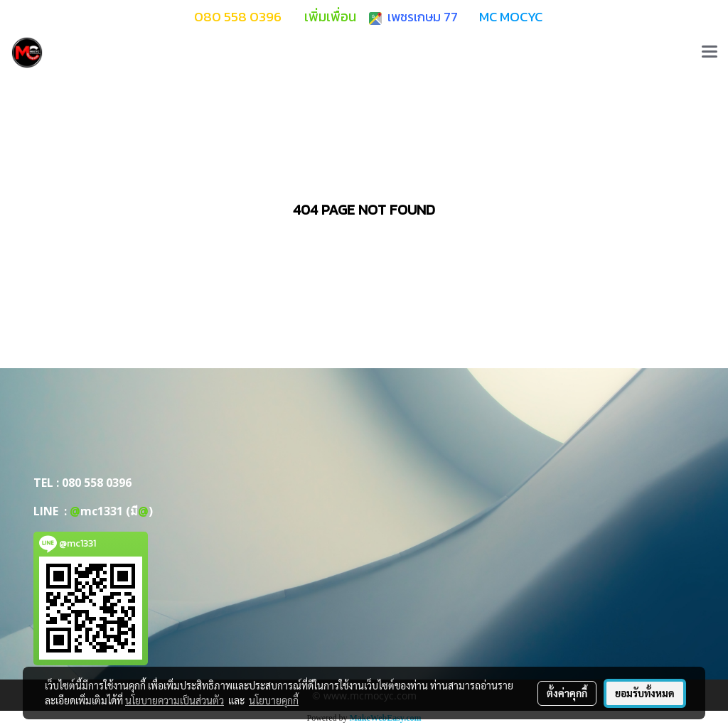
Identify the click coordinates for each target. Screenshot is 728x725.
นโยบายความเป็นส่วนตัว (175, 700)
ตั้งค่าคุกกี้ (567, 693)
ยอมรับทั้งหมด (645, 693)
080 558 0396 (97, 483)
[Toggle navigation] (710, 53)
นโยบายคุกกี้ (274, 700)
